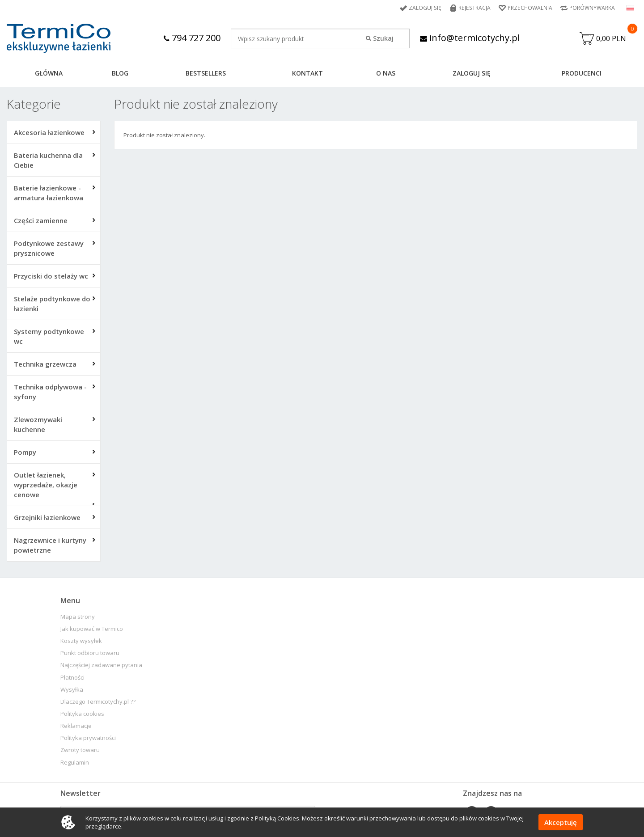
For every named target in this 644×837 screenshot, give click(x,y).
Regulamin (75, 763)
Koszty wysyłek (81, 641)
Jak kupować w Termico (92, 629)
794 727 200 (192, 38)
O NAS (386, 73)
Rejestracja (475, 8)
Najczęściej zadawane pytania (101, 666)
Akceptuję (561, 822)
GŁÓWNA (49, 73)
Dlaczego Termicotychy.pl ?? (98, 702)
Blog (120, 73)
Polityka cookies (82, 714)
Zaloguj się (427, 8)
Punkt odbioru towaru (90, 653)
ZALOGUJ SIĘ (472, 73)
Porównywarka (592, 8)
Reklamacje (76, 726)
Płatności (72, 678)
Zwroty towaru (80, 750)
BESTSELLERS (206, 73)
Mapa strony (78, 617)
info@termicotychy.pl (470, 38)
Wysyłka (72, 690)
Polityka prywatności (88, 738)
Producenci (582, 73)
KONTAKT (307, 73)
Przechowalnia (530, 8)
